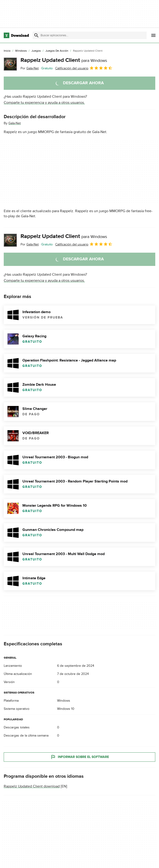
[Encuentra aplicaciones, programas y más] (90, 35)
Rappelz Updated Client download (32, 786)
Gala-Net (15, 123)
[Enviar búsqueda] (36, 35)
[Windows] (21, 51)
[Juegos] (36, 51)
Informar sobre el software (80, 757)
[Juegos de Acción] (57, 51)
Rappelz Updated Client (64, 60)
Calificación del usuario (84, 68)
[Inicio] (7, 51)
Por (30, 68)
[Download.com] (16, 35)
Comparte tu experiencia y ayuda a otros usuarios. (44, 103)
